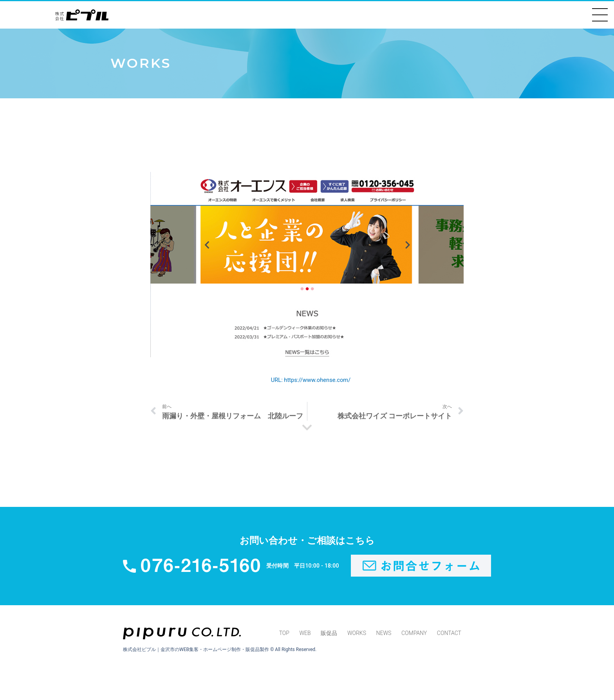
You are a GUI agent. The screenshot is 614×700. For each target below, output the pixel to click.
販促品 (329, 635)
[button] (600, 15)
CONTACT (450, 635)
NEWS (384, 635)
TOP (284, 635)
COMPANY (414, 635)
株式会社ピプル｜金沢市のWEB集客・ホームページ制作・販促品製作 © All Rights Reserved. (220, 651)
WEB (305, 635)
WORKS (357, 635)
